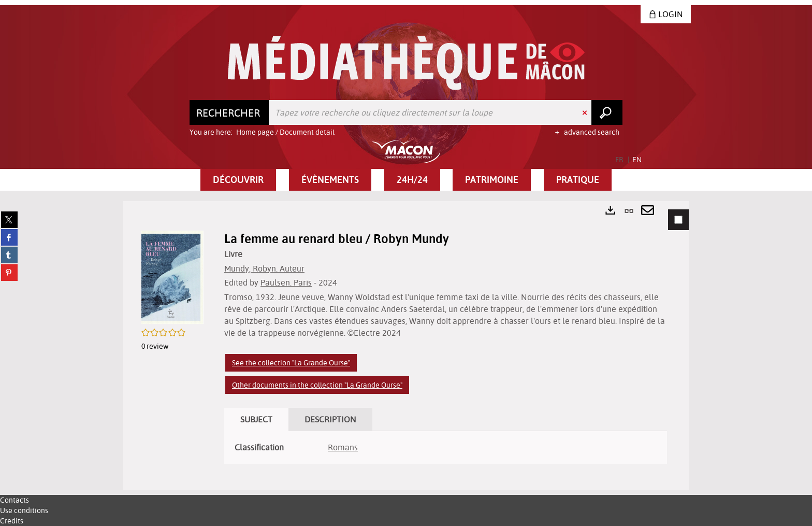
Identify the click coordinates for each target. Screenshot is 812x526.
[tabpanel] (406, 345)
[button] (238, 180)
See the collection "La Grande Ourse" (291, 363)
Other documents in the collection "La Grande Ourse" (317, 385)
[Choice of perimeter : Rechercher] (229, 112)
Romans (343, 447)
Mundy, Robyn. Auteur (264, 268)
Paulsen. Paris (286, 282)
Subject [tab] (256, 419)
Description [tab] (330, 419)
